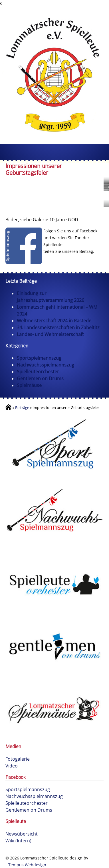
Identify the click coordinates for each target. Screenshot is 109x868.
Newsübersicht (22, 834)
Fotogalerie (18, 759)
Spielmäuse (29, 385)
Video (12, 766)
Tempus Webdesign (27, 865)
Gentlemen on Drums (40, 378)
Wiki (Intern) (18, 841)
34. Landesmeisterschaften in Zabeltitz (58, 327)
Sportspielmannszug (39, 358)
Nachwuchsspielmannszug (46, 365)
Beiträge (22, 408)
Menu (54, 152)
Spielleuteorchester (38, 372)
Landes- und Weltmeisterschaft (50, 334)
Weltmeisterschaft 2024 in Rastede (54, 321)
